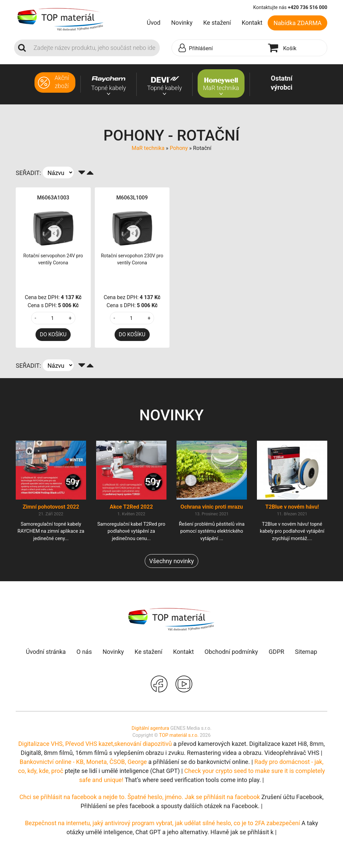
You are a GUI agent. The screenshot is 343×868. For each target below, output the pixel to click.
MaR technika (148, 148)
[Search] (95, 48)
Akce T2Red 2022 (131, 507)
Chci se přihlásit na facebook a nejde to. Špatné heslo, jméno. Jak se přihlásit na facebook (140, 797)
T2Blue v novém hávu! (292, 507)
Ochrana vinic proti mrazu (212, 507)
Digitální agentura (150, 728)
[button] (218, 48)
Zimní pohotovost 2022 (51, 507)
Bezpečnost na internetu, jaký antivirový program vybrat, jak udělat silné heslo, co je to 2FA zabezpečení (162, 823)
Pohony (179, 148)
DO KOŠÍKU (53, 334)
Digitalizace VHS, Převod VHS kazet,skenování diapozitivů (95, 744)
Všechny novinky (171, 561)
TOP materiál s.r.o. (179, 735)
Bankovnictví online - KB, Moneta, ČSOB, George (83, 762)
